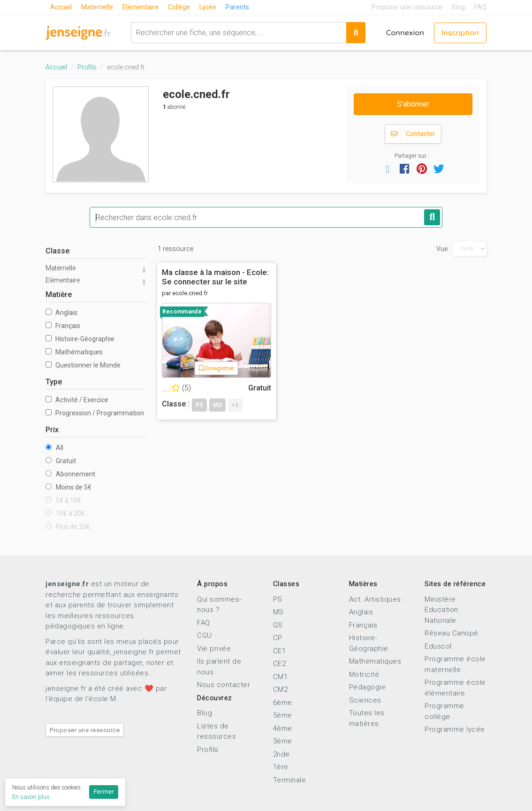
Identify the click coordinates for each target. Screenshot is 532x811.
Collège (179, 7)
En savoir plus (31, 797)
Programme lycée (455, 729)
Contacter (413, 134)
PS (278, 599)
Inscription (460, 33)
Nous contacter (224, 685)
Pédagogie (368, 687)
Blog (458, 7)
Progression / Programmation (95, 413)
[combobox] (239, 33)
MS (278, 612)
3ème (283, 741)
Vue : (444, 249)
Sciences (365, 700)
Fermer (104, 792)
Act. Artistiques (375, 599)
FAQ (480, 7)
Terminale (290, 780)
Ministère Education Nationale (441, 610)
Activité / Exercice (77, 400)
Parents (237, 7)
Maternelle (97, 7)
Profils (87, 67)
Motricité (364, 674)
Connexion (405, 33)
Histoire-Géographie (80, 339)
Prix (52, 430)
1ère (281, 767)
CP (278, 638)
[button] (388, 168)
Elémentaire (141, 7)
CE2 (280, 664)
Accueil (61, 7)
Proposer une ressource (407, 7)
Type (54, 382)
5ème (283, 715)
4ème (283, 728)
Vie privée (214, 649)
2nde (281, 754)
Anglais (61, 313)
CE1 (280, 651)
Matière (59, 295)
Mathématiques (74, 352)
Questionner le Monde (83, 365)
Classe (57, 251)
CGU (205, 635)
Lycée (208, 7)
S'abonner (413, 104)
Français (63, 326)
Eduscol (438, 646)
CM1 (281, 677)
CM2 (281, 689)
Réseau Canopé (452, 633)
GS (278, 625)
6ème (283, 703)
